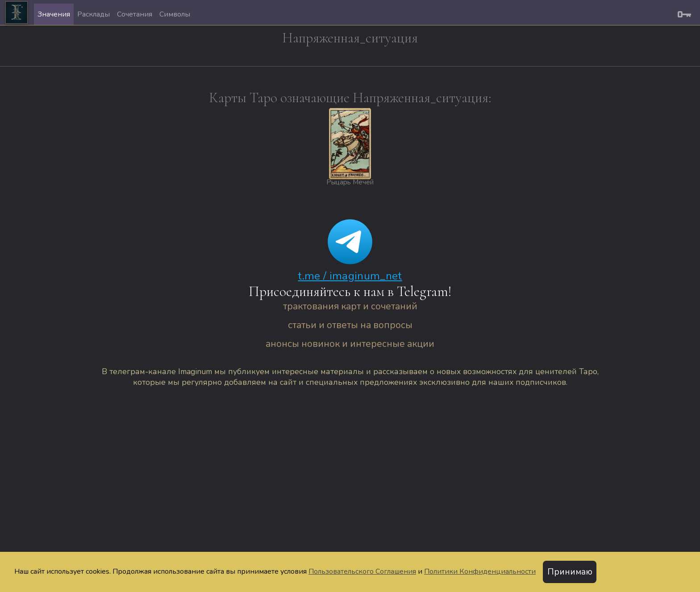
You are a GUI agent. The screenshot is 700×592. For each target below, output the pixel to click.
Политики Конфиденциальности (480, 571)
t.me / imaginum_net (350, 276)
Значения (54, 14)
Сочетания (135, 14)
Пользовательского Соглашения (362, 571)
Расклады (94, 14)
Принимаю (570, 572)
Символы (175, 14)
